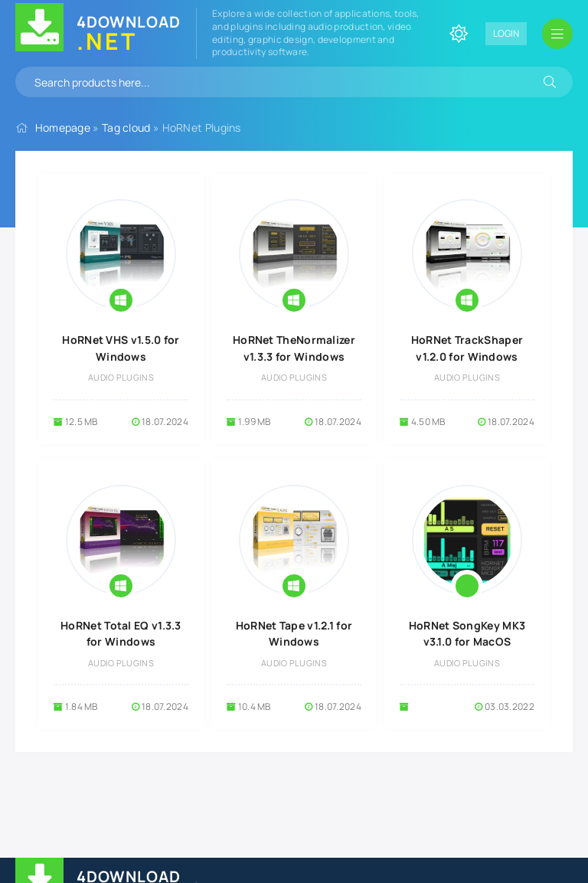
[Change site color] (459, 34)
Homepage (63, 128)
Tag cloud (126, 128)
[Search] (550, 82)
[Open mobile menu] (557, 34)
